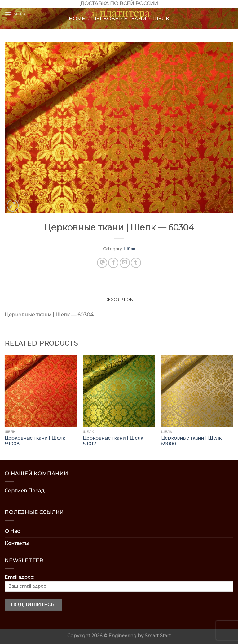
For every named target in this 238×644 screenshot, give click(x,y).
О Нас (12, 531)
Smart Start (158, 636)
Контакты (17, 543)
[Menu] (16, 14)
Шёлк (129, 249)
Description (119, 300)
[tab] (119, 300)
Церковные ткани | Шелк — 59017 (116, 441)
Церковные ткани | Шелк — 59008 (38, 441)
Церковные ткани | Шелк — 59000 (194, 441)
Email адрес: (119, 583)
